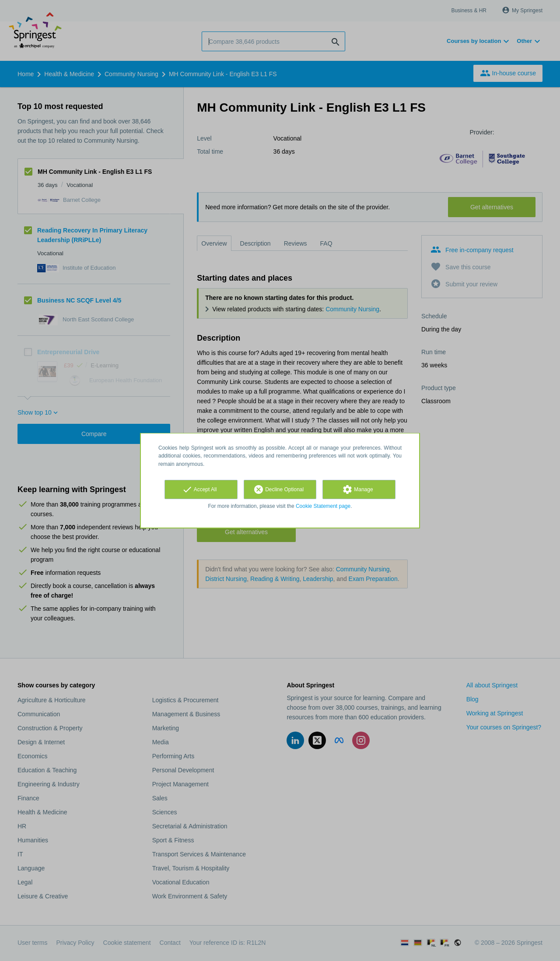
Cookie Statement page (323, 506)
